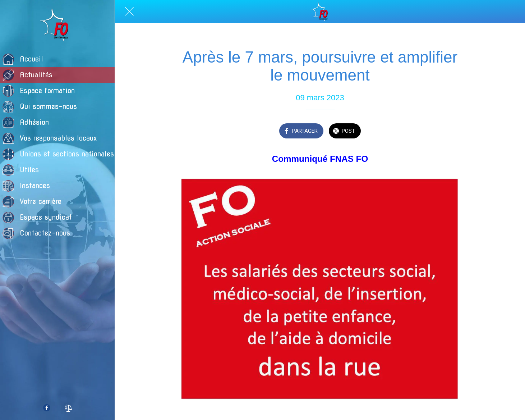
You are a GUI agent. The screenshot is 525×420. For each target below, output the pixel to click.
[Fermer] (129, 12)
